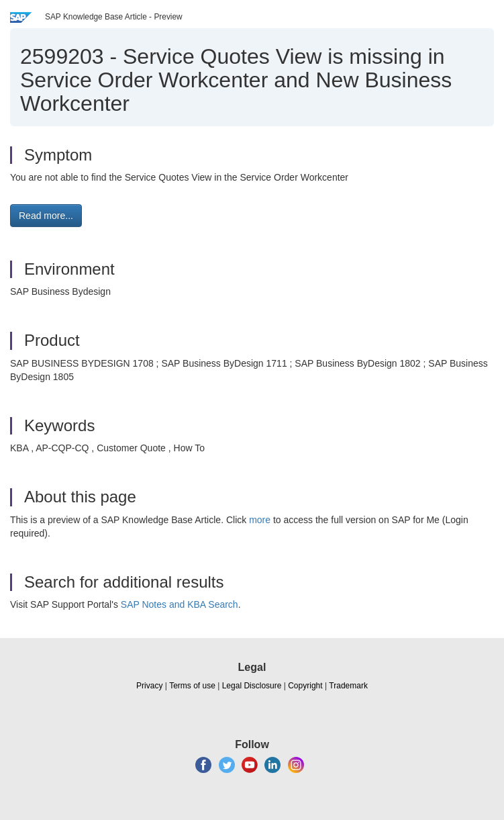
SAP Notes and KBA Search (180, 604)
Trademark (348, 686)
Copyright (305, 686)
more (260, 520)
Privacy (149, 686)
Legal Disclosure (252, 686)
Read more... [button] (46, 216)
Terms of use (192, 686)
